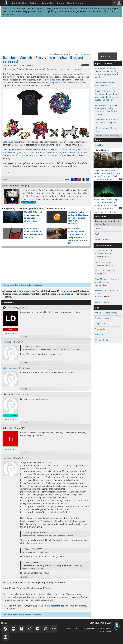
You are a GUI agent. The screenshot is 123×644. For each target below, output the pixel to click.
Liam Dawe (12, 308)
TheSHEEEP (12, 394)
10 (120, 179)
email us (69, 294)
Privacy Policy (92, 629)
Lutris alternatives (103, 262)
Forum (80, 3)
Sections (35, 3)
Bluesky (60, 3)
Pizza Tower (29, 153)
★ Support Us (108, 56)
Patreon (21, 588)
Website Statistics (103, 340)
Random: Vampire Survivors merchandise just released (43, 59)
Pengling (9, 65)
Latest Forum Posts (104, 246)
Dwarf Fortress (69, 150)
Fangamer (57, 74)
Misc (9, 173)
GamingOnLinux (19, 3)
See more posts (102, 302)
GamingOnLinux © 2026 (100, 623)
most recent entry (51, 156)
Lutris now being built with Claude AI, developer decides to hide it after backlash (78, 218)
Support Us (100, 324)
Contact (99, 140)
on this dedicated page (54, 606)
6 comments (85, 65)
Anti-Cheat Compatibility (106, 313)
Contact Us (48, 3)
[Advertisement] (61, 35)
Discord (70, 3)
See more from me (28, 202)
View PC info (11, 334)
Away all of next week (104, 270)
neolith (10, 428)
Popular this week (104, 63)
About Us (99, 335)
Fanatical (99, 229)
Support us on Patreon (13, 8)
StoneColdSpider (11, 368)
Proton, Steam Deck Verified (48, 153)
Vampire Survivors (58, 83)
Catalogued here (11, 142)
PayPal (55, 11)
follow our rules (27, 291)
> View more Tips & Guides (106, 212)
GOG (109, 11)
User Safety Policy (103, 632)
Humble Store (8, 14)
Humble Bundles (102, 240)
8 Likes (5, 179)
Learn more (86, 54)
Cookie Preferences (104, 318)
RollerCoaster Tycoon (25, 156)
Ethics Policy (105, 629)
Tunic (65, 153)
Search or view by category (107, 136)
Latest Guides (101, 150)
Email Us (99, 145)
